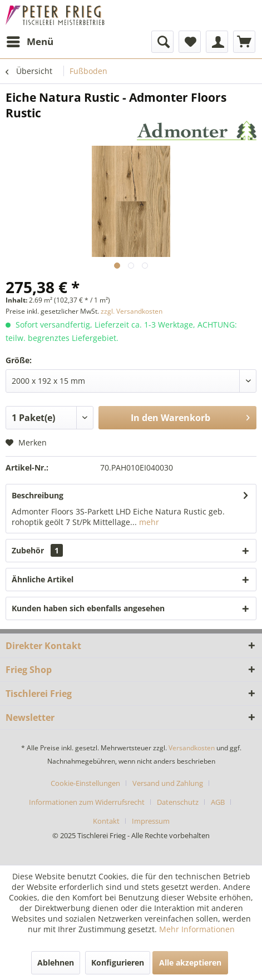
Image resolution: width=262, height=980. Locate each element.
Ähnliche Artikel (43, 579)
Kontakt (106, 821)
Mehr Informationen (197, 929)
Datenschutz (178, 802)
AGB (218, 802)
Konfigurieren (118, 962)
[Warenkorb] (244, 42)
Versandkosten (192, 748)
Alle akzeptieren (190, 962)
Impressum (151, 821)
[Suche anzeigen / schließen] (162, 42)
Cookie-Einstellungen (85, 783)
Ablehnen (56, 962)
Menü (30, 40)
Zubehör (37, 550)
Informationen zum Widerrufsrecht (87, 802)
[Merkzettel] (190, 42)
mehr (148, 522)
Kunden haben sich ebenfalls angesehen (88, 608)
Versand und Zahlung (168, 783)
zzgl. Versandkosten (132, 311)
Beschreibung (38, 495)
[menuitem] (29, 42)
